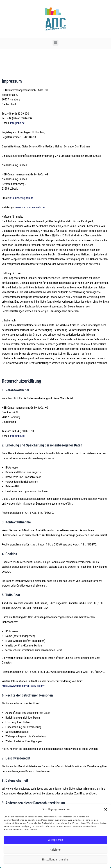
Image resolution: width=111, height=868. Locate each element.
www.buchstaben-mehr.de (30, 207)
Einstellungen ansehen (55, 859)
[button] (106, 809)
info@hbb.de (17, 123)
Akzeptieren (55, 840)
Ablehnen (55, 850)
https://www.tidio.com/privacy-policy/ (23, 686)
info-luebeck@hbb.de (21, 198)
